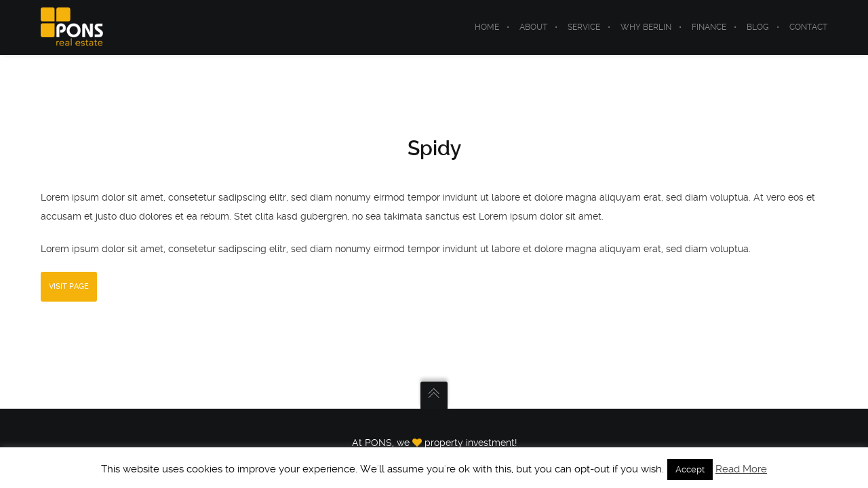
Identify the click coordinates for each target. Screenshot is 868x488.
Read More (741, 469)
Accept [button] (690, 469)
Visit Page (69, 286)
